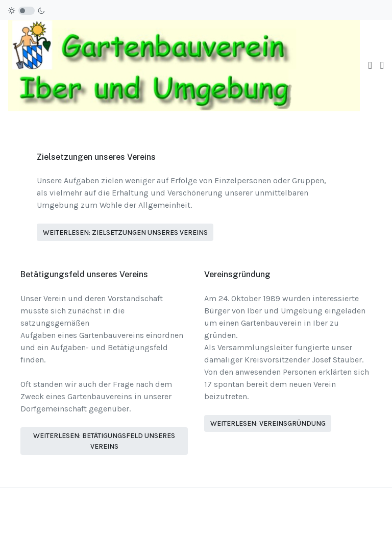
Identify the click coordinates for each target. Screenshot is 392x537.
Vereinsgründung (237, 274)
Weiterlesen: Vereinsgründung (268, 423)
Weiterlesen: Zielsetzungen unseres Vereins (125, 233)
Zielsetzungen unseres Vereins (96, 157)
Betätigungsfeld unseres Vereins (84, 274)
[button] (382, 66)
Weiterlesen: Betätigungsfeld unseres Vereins (104, 441)
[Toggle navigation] (370, 66)
